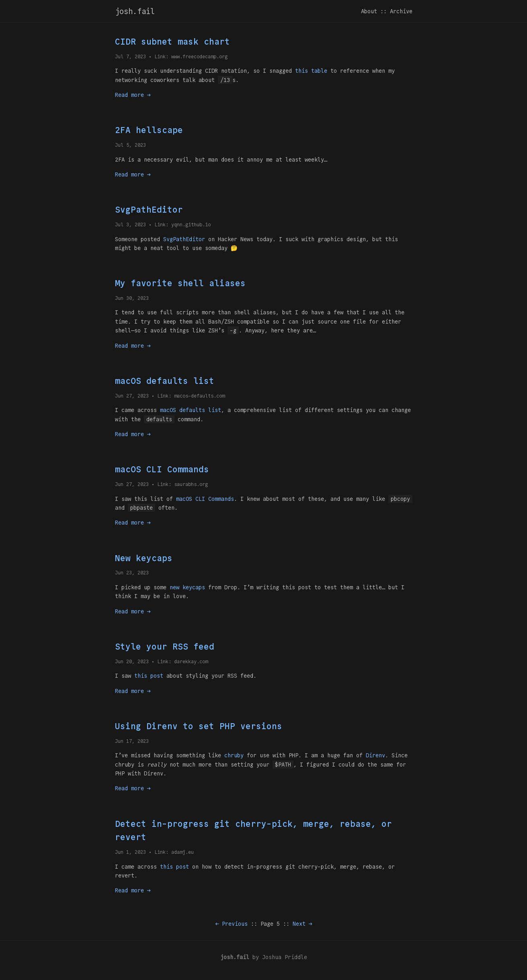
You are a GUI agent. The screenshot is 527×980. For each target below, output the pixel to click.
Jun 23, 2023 (132, 573)
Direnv (375, 755)
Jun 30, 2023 (132, 298)
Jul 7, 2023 (130, 56)
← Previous (232, 924)
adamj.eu (183, 852)
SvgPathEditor (149, 210)
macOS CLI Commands (162, 469)
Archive (401, 11)
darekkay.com (191, 661)
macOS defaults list (165, 381)
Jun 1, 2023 (130, 852)
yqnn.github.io (191, 224)
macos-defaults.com (199, 396)
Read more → (133, 95)
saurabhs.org (191, 484)
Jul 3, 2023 (130, 224)
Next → (302, 924)
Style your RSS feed (165, 647)
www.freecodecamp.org (199, 56)
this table (311, 71)
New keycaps (144, 558)
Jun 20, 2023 (132, 661)
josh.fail (135, 11)
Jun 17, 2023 (132, 741)
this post (149, 676)
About (369, 11)
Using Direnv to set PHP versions (199, 726)
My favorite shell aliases (180, 283)
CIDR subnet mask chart (172, 42)
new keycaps (187, 587)
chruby (234, 755)
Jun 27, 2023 (132, 396)
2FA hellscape (149, 130)
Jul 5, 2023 (130, 145)
